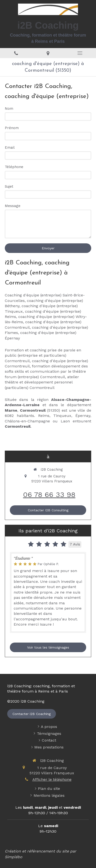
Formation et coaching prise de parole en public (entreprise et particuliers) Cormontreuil (43, 355)
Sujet (9, 186)
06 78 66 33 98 (49, 494)
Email (10, 147)
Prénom (12, 128)
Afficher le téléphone (52, 779)
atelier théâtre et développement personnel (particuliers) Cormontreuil (42, 382)
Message (13, 206)
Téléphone (14, 167)
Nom (9, 109)
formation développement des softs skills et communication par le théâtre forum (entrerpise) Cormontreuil (46, 371)
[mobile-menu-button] (80, 53)
